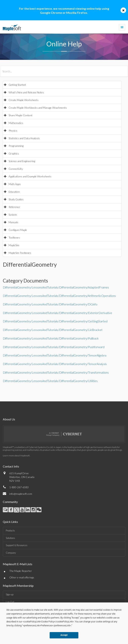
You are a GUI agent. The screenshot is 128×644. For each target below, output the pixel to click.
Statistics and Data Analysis (24, 138)
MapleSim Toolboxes (20, 253)
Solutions (10, 538)
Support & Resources (17, 545)
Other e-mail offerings (22, 577)
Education (14, 192)
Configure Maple (18, 230)
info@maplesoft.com (21, 494)
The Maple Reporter (21, 571)
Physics (13, 131)
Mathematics (16, 123)
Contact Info (11, 466)
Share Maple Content (21, 115)
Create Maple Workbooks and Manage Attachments (38, 108)
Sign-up (10, 594)
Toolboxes (14, 237)
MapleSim (14, 245)
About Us (9, 419)
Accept (64, 635)
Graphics (14, 153)
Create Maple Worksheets (24, 100)
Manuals (13, 222)
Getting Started (17, 85)
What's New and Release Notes (26, 92)
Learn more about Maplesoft (16, 456)
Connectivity (16, 169)
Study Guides (16, 199)
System (13, 215)
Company (11, 553)
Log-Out (10, 602)
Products (10, 531)
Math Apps (15, 184)
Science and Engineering (22, 161)
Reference (14, 207)
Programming (16, 146)
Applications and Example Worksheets (30, 176)
